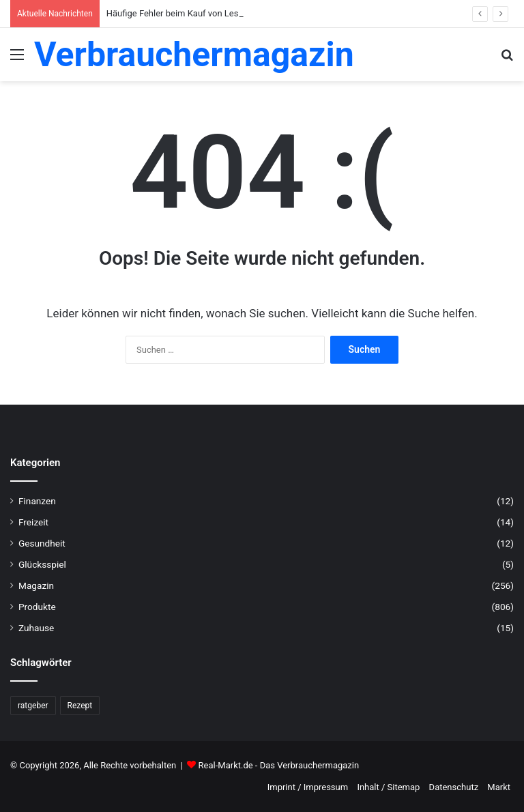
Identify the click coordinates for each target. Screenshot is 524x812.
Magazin (36, 585)
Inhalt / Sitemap (388, 787)
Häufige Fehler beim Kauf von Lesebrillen (187, 13)
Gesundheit (42, 543)
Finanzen (37, 501)
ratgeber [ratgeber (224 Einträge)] (33, 706)
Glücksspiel (42, 564)
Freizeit (33, 522)
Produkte (37, 607)
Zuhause (36, 628)
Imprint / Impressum (308, 787)
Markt (499, 787)
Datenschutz (454, 787)
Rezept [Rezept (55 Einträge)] (80, 706)
